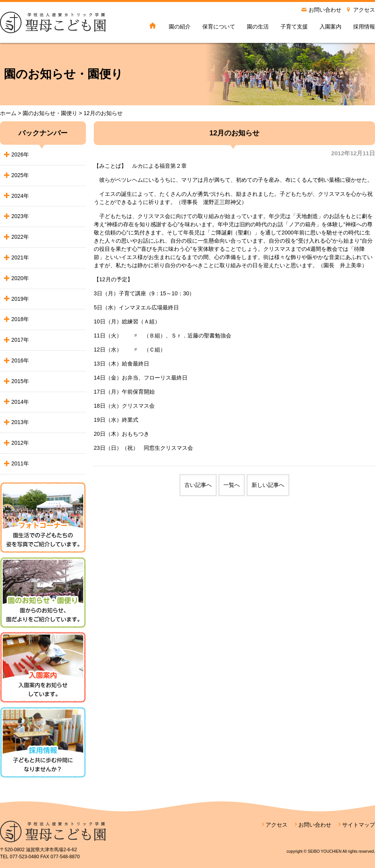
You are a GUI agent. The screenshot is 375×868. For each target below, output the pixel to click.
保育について (219, 27)
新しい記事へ (268, 485)
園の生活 (258, 27)
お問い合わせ (325, 10)
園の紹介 (180, 27)
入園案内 (330, 27)
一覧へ (232, 485)
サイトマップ (359, 825)
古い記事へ (198, 485)
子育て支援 (294, 27)
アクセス (364, 10)
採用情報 (364, 27)
